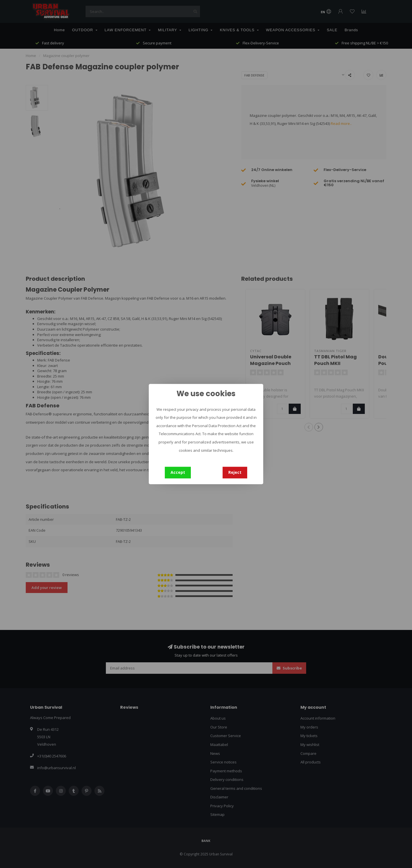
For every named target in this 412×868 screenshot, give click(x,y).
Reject (235, 472)
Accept (178, 472)
